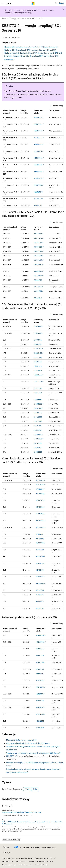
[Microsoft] (33, 3)
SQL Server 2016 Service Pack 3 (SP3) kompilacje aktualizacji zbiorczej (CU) (30, 50)
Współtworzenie (7, 861)
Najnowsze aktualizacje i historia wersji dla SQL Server (28, 743)
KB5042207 (38, 271)
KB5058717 (38, 151)
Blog (52, 858)
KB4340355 (38, 443)
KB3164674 (40, 728)
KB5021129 (38, 287)
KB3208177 (40, 601)
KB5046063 (38, 264)
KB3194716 (40, 714)
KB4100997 (40, 538)
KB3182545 (40, 608)
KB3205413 (40, 701)
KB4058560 (40, 635)
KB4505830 (38, 400)
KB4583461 (38, 349)
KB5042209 (38, 172)
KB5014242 (38, 205)
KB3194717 (40, 707)
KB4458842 (40, 521)
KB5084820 (38, 117)
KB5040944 (38, 178)
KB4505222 (38, 404)
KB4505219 (40, 485)
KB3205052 (40, 680)
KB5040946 (38, 276)
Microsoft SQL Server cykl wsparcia (20, 740)
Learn (4, 19)
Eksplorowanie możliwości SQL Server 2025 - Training (21, 812)
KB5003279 (38, 298)
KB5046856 (38, 158)
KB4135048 (38, 448)
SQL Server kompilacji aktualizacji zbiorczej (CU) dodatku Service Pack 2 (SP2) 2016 (33, 53)
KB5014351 (37, 333)
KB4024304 (40, 662)
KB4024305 (40, 577)
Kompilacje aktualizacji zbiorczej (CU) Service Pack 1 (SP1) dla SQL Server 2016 (31, 56)
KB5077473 (38, 124)
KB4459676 (40, 514)
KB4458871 (38, 430)
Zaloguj (62, 3)
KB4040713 (40, 656)
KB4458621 (38, 434)
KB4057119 (40, 550)
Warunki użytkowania (9, 865)
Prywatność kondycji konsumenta (40, 861)
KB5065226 (38, 247)
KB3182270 (40, 721)
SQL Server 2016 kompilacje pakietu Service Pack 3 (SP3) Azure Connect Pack (31, 47)
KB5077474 (38, 238)
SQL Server (36, 19)
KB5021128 (38, 192)
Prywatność (20, 861)
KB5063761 (38, 144)
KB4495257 (40, 489)
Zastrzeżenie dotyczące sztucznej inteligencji (17, 858)
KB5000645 (38, 344)
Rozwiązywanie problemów (19, 19)
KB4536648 (38, 370)
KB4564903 (38, 362)
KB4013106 (40, 595)
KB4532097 (38, 382)
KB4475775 (40, 500)
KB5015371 (38, 199)
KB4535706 (38, 375)
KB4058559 (40, 642)
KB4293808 (40, 527)
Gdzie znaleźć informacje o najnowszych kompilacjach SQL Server (33, 753)
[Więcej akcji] (62, 19)
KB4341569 (40, 534)
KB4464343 (40, 507)
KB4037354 (40, 563)
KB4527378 (38, 388)
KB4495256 (38, 413)
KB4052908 (38, 452)
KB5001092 (38, 340)
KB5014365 (38, 326)
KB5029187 (38, 185)
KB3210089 (40, 687)
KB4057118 (40, 556)
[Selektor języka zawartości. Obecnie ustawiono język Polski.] (6, 847)
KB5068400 (38, 131)
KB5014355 (38, 291)
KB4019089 (40, 584)
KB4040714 (40, 570)
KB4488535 (40, 493)
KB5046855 (38, 260)
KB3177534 (11, 756)
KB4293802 (38, 439)
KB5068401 (38, 243)
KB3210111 (39, 694)
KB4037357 (40, 649)
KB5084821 (38, 234)
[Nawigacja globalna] (2, 3)
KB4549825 (38, 366)
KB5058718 (38, 256)
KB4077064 (40, 543)
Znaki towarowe (25, 865)
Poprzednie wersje (42, 858)
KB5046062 (38, 165)
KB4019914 (40, 669)
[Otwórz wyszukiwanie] (56, 3)
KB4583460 (38, 353)
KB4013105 (40, 673)
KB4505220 (38, 408)
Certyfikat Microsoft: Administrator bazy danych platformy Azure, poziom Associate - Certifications (32, 823)
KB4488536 (38, 417)
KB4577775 (38, 357)
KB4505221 (40, 480)
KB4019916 (40, 590)
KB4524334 (38, 393)
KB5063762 (38, 251)
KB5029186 (38, 280)
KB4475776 (38, 421)
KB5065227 (38, 138)
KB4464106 (38, 426)
